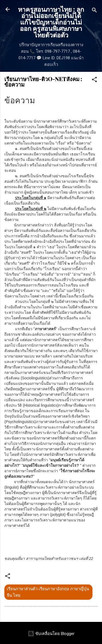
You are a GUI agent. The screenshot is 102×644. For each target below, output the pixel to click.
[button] (94, 80)
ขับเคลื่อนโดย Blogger (51, 634)
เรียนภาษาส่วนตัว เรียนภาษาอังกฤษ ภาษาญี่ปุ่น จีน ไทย (48, 592)
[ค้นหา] (94, 11)
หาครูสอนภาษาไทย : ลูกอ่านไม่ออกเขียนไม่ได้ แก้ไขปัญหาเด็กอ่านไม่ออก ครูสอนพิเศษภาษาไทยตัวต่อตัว (51, 22)
